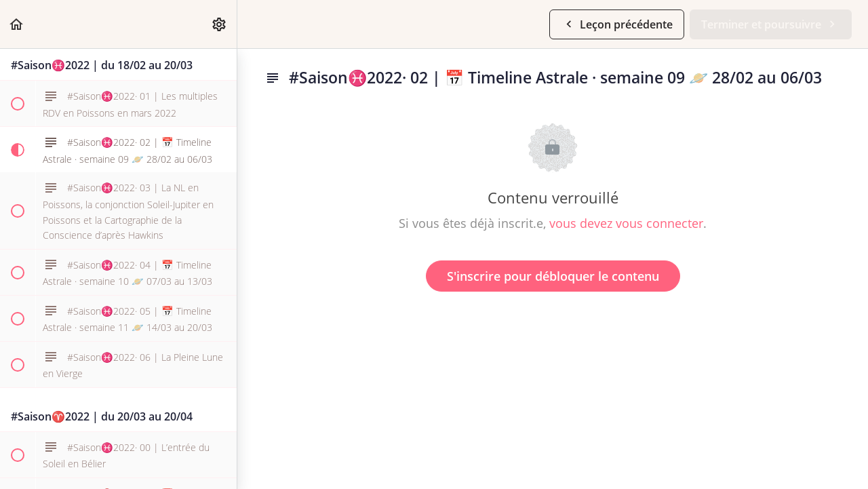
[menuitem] (220, 24)
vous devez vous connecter (626, 223)
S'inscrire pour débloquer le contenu (553, 276)
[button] (17, 24)
